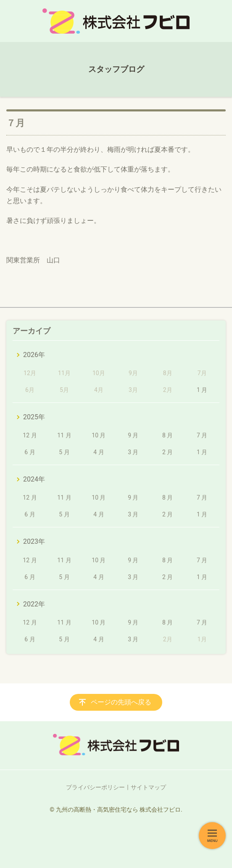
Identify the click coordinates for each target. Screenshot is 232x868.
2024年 (34, 479)
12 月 (30, 435)
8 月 (167, 435)
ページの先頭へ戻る (121, 702)
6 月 (30, 452)
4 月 (99, 452)
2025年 (34, 417)
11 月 (64, 435)
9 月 (133, 435)
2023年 (34, 541)
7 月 (202, 435)
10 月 (99, 435)
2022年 (34, 604)
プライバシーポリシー (95, 787)
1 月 (202, 390)
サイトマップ (148, 787)
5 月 (64, 452)
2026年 (34, 355)
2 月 (167, 452)
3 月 (133, 452)
